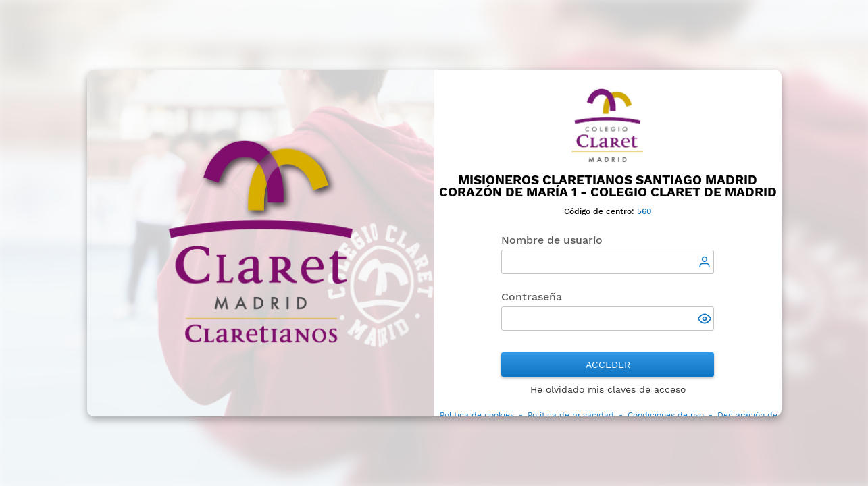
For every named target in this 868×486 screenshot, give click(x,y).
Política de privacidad (571, 415)
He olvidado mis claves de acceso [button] (608, 389)
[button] (706, 320)
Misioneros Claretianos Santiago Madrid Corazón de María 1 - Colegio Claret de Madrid (608, 186)
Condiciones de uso (666, 415)
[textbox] (607, 262)
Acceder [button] (608, 364)
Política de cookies (477, 415)
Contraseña (532, 297)
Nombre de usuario (552, 240)
